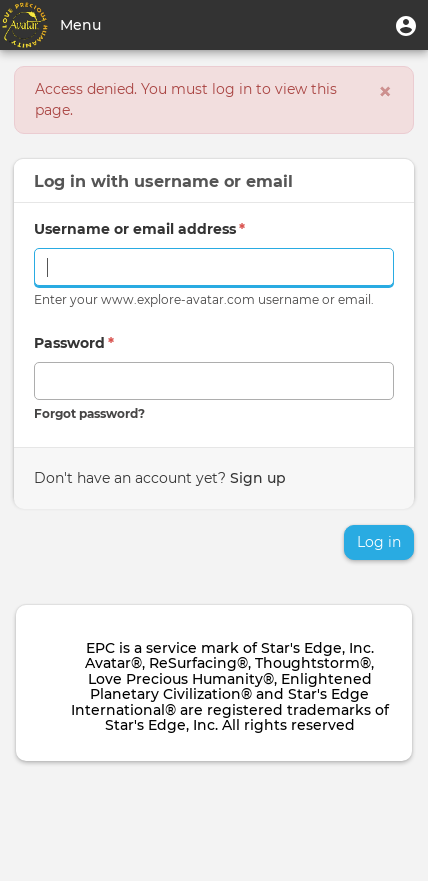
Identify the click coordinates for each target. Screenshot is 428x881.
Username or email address (139, 229)
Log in (379, 542)
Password (74, 343)
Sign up (258, 478)
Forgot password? (89, 413)
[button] (406, 25)
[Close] (385, 92)
